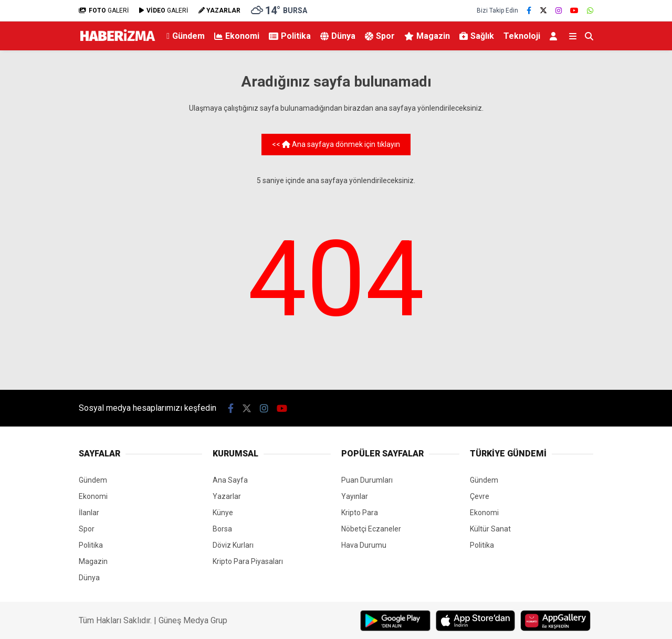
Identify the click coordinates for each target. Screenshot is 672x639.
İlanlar (89, 513)
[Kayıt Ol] (555, 36)
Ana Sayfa (230, 480)
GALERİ (104, 10)
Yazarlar (227, 496)
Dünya (338, 36)
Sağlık (477, 36)
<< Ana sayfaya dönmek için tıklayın (336, 144)
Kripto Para (360, 513)
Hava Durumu (364, 545)
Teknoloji (522, 36)
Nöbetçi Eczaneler (371, 529)
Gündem (186, 36)
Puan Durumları (367, 480)
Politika (290, 36)
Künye (223, 513)
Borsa (222, 529)
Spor (380, 36)
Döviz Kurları (233, 545)
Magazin (427, 36)
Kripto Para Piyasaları (248, 561)
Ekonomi (237, 36)
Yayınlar (355, 496)
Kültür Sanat (490, 529)
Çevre (480, 496)
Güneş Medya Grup (193, 620)
